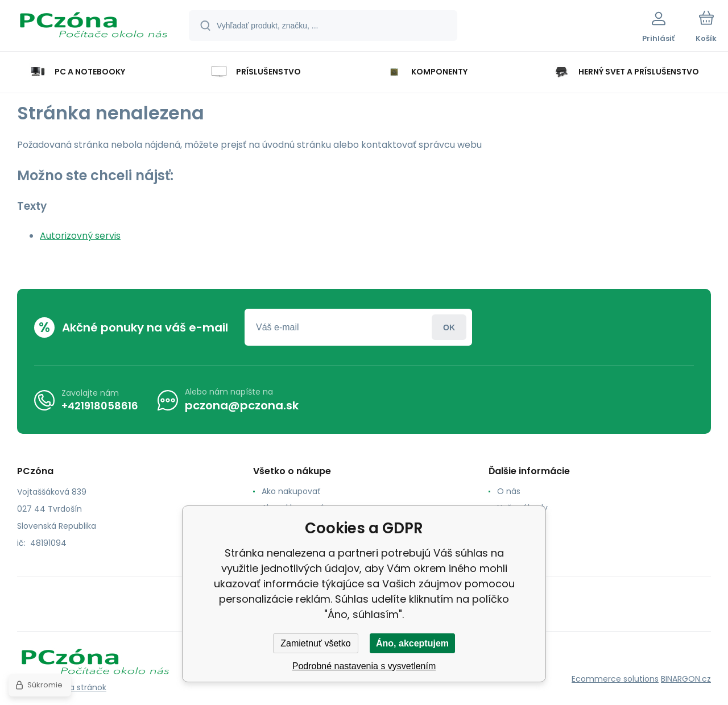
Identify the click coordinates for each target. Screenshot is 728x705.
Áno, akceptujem (412, 643)
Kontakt (512, 524)
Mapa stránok (79, 687)
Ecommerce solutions (615, 679)
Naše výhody (522, 508)
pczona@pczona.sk (242, 405)
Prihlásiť (449, 327)
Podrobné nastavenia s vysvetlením (364, 666)
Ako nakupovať (291, 491)
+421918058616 (100, 406)
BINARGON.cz (686, 679)
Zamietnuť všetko (315, 643)
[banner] (94, 27)
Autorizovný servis (80, 236)
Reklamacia (520, 541)
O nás (509, 491)
